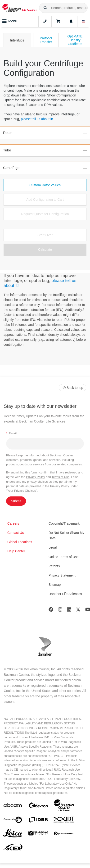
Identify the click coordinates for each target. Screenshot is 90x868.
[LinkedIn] (69, 611)
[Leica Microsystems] (13, 834)
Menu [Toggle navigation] (10, 21)
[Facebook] (51, 611)
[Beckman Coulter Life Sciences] (64, 806)
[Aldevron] (38, 806)
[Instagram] (60, 611)
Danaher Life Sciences (65, 594)
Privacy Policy (36, 477)
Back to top (72, 388)
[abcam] (13, 806)
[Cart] (58, 21)
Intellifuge (17, 40)
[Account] (71, 21)
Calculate (45, 250)
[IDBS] (38, 821)
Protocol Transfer (46, 40)
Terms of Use (61, 477)
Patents (54, 566)
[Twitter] (78, 611)
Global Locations (20, 542)
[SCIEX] (13, 848)
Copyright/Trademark (64, 523)
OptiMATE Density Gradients (75, 40)
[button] (45, 8)
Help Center (16, 551)
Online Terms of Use (64, 557)
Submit (16, 501)
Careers (13, 523)
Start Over (45, 235)
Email (11, 433)
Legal (53, 547)
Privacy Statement (62, 575)
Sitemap (55, 585)
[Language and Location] (84, 21)
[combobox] (63, 8)
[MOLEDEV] (38, 834)
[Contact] (45, 21)
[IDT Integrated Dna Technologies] (64, 821)
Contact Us (16, 533)
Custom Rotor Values (45, 185)
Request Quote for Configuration (45, 214)
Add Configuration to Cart (45, 200)
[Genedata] (13, 821)
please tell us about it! (37, 119)
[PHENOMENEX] (64, 834)
